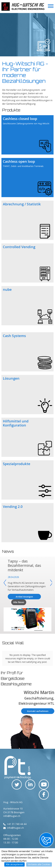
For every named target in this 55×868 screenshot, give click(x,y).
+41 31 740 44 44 (15, 824)
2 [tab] (25, 57)
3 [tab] (28, 57)
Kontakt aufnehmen (38, 711)
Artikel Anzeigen (24, 597)
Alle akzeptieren (14, 864)
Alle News (19, 602)
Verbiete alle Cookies (39, 864)
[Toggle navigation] (51, 7)
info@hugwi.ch (12, 816)
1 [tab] (22, 57)
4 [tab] (31, 57)
